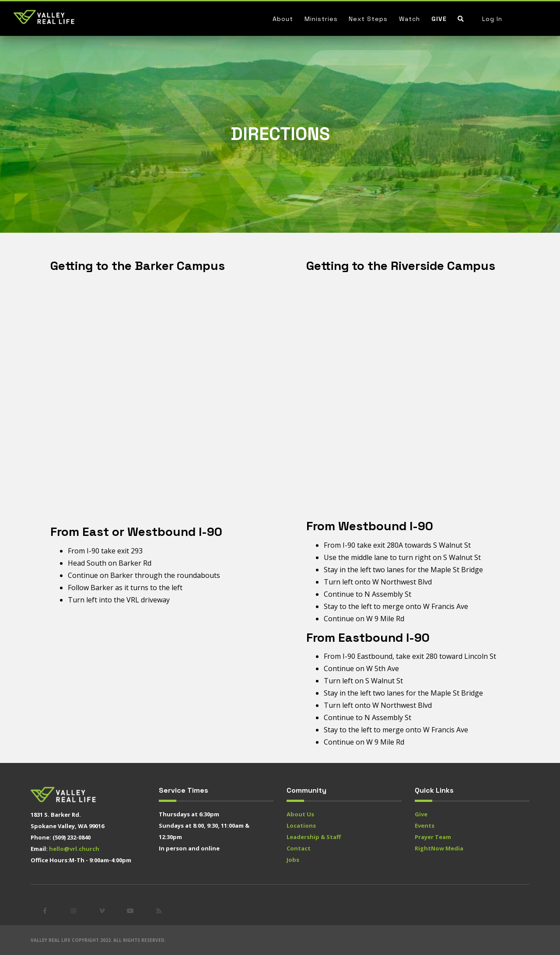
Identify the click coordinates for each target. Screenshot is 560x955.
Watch (409, 19)
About (283, 19)
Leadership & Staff (314, 837)
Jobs (293, 860)
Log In (492, 19)
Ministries (321, 19)
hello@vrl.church (74, 849)
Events (425, 826)
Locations (301, 826)
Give (439, 19)
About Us (300, 814)
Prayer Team (433, 837)
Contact (299, 848)
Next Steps (368, 19)
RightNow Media (439, 848)
